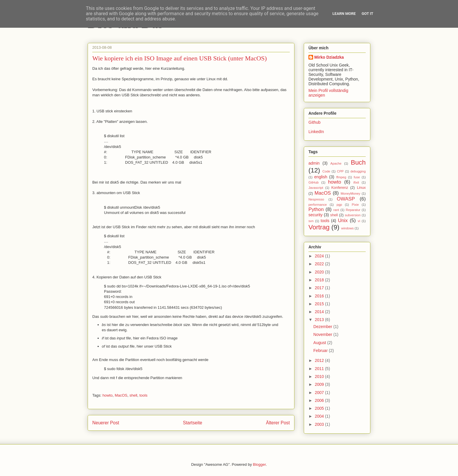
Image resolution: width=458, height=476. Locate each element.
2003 (320, 424)
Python (316, 209)
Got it (367, 14)
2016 (320, 296)
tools (143, 395)
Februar (321, 351)
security (315, 215)
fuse (357, 177)
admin (314, 163)
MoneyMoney (350, 193)
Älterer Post (278, 423)
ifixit (356, 182)
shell (133, 395)
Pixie (355, 205)
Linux (361, 188)
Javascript (316, 188)
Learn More (344, 14)
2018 (320, 280)
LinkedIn (316, 132)
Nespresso (316, 199)
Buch (358, 162)
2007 (320, 393)
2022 (320, 264)
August (320, 343)
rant (336, 210)
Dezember (323, 327)
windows (347, 228)
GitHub (314, 182)
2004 (320, 416)
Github (314, 122)
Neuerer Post (106, 423)
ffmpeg (341, 177)
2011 (320, 369)
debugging (358, 171)
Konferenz (340, 188)
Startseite (192, 423)
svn (311, 221)
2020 (320, 272)
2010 (320, 376)
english (321, 177)
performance (318, 205)
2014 (320, 312)
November (323, 334)
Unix (343, 220)
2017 (320, 288)
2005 (320, 408)
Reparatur (353, 210)
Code (326, 171)
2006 (320, 400)
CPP (340, 171)
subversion (353, 215)
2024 (320, 256)
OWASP (346, 199)
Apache (336, 163)
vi (359, 221)
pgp (339, 205)
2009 (320, 384)
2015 (320, 304)
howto (108, 395)
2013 (320, 320)
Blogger (259, 464)
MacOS (121, 395)
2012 (320, 360)
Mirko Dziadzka (329, 57)
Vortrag (319, 227)
